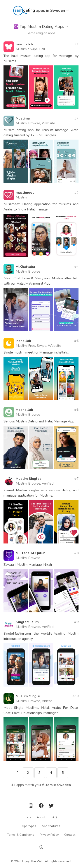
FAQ (54, 817)
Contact (70, 835)
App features (51, 826)
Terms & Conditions (21, 835)
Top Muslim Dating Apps (41, 27)
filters (47, 785)
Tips (28, 817)
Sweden (64, 785)
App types (29, 826)
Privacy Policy (49, 835)
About (41, 817)
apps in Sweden (52, 10)
